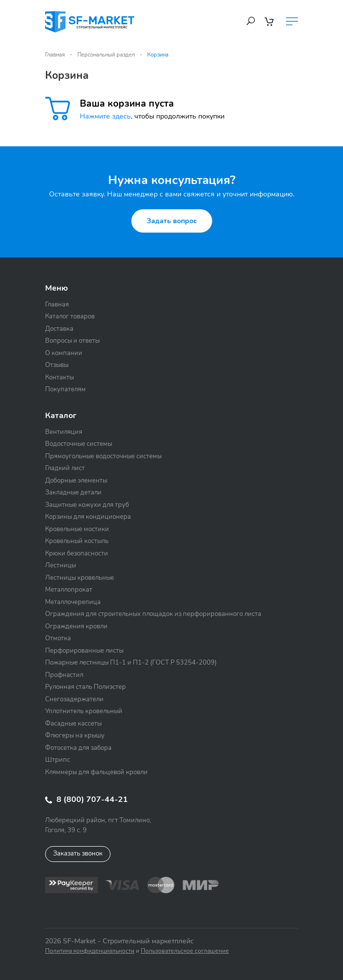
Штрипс (57, 760)
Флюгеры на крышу (75, 735)
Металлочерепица (73, 602)
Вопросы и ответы (72, 341)
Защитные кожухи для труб (87, 505)
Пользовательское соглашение (185, 951)
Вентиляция (64, 432)
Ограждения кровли (76, 626)
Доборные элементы (76, 481)
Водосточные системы (79, 444)
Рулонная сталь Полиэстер (86, 687)
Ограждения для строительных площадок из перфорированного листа (153, 614)
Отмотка (58, 638)
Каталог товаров (70, 316)
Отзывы (57, 365)
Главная (55, 55)
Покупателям (65, 389)
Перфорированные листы (84, 651)
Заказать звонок (78, 854)
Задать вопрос (172, 221)
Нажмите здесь (105, 116)
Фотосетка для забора (78, 748)
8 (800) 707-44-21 (86, 799)
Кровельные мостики (77, 529)
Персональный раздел (106, 55)
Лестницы (60, 565)
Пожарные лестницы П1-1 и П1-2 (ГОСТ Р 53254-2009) (131, 663)
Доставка (59, 329)
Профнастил (64, 675)
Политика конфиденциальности (90, 951)
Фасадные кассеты (73, 724)
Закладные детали (73, 492)
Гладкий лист (65, 468)
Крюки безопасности (77, 553)
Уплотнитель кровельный (84, 711)
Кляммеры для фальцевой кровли (96, 772)
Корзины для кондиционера (88, 517)
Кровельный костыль (77, 541)
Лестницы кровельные (80, 578)
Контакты (59, 377)
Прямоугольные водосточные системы (103, 456)
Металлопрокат (69, 590)
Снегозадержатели (74, 699)
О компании (64, 353)
